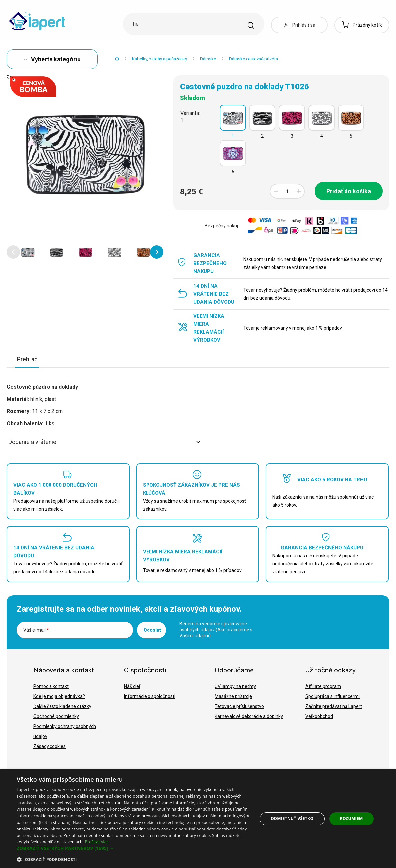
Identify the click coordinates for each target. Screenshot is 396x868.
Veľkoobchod (319, 716)
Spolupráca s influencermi (333, 696)
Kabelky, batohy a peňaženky (159, 59)
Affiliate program (323, 686)
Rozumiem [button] (351, 818)
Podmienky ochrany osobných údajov (65, 731)
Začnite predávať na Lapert (334, 706)
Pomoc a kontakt (51, 686)
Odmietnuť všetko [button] (292, 818)
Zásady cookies (49, 746)
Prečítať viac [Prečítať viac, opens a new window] (97, 842)
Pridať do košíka (349, 191)
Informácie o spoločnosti (150, 696)
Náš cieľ (132, 686)
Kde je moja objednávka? (59, 696)
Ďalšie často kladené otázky (62, 706)
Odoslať (152, 630)
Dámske (208, 59)
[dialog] (198, 819)
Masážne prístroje (233, 696)
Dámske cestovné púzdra (253, 59)
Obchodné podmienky (56, 716)
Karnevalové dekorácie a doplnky (249, 716)
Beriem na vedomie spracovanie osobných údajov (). (216, 630)
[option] (28, 252)
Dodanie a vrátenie (104, 442)
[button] (13, 252)
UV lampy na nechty (235, 686)
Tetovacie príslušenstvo (239, 706)
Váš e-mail (36, 630)
